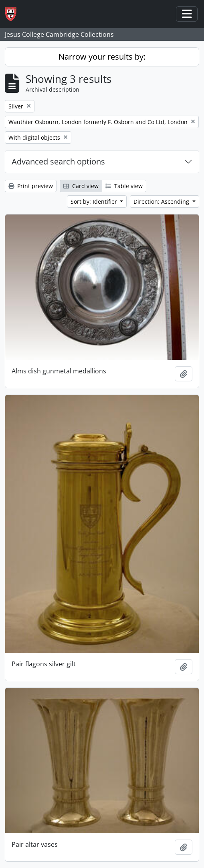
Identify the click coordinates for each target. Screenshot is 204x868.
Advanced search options (58, 161)
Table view (124, 186)
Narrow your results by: (102, 57)
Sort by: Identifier (95, 201)
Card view (81, 186)
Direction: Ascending (162, 201)
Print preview (31, 186)
